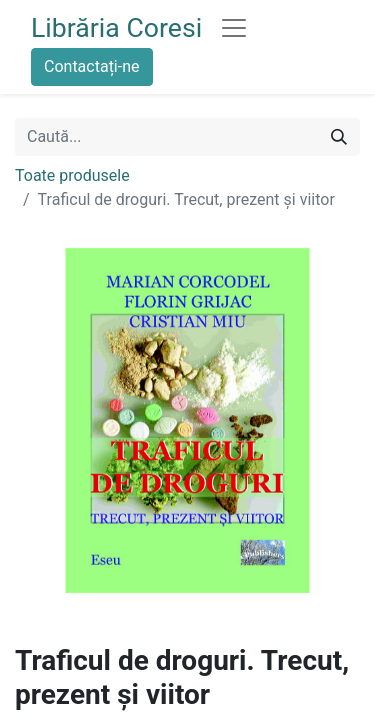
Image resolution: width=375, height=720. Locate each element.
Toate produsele (72, 175)
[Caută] (339, 137)
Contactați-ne (92, 66)
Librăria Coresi (116, 28)
